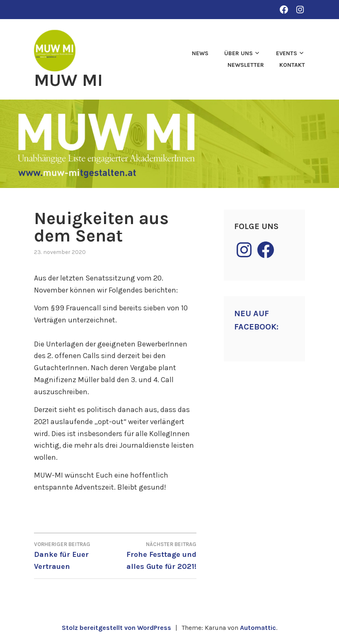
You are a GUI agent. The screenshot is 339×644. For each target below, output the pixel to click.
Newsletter (246, 65)
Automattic (258, 628)
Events (287, 53)
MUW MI (68, 80)
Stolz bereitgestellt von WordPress (116, 628)
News (200, 53)
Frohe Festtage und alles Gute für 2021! (156, 555)
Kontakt (292, 65)
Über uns (239, 53)
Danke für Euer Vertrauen (75, 555)
